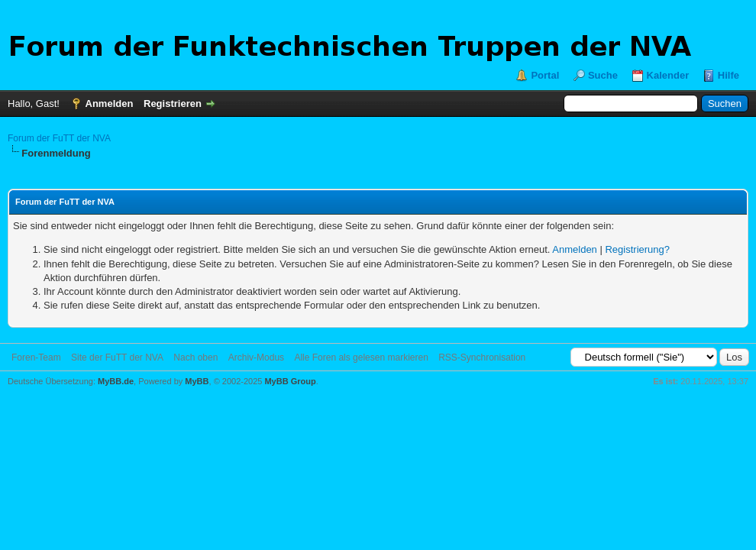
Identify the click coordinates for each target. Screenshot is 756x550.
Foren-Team (36, 357)
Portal (545, 75)
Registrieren (173, 104)
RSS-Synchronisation (482, 357)
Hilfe (729, 75)
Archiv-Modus (256, 357)
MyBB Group (290, 381)
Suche (603, 75)
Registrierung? (637, 249)
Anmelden (110, 104)
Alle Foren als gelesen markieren (361, 357)
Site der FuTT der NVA (117, 357)
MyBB (197, 381)
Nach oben (195, 357)
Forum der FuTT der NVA (59, 138)
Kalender (668, 75)
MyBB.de (116, 381)
